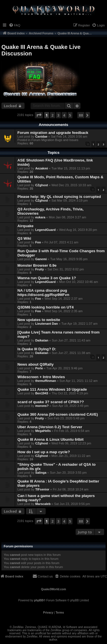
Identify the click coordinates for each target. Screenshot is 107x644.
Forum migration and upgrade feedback (53, 133)
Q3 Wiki (24, 238)
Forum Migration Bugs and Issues (55, 140)
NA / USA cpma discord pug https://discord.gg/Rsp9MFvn (43, 293)
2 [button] (52, 115)
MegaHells (43, 431)
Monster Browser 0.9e (37, 265)
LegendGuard (45, 230)
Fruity (40, 269)
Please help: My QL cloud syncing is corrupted (59, 197)
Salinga (41, 473)
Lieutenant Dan (46, 324)
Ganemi (41, 259)
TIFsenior (42, 489)
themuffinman (46, 381)
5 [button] (70, 115)
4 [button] (64, 115)
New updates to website (39, 320)
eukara (40, 217)
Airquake (25, 226)
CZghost (42, 185)
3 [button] (58, 115)
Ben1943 (42, 393)
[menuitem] (15, 25)
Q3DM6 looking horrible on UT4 (46, 307)
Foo (38, 242)
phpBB (39, 600)
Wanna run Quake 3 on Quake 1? (47, 278)
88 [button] (81, 115)
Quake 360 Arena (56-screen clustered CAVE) (58, 414)
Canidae (41, 136)
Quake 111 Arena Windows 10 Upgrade (52, 389)
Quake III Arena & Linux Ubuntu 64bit (51, 439)
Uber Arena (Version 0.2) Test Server (50, 427)
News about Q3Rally (36, 364)
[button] (39, 115)
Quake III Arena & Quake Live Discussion (41, 50)
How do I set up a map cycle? (44, 452)
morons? (42, 406)
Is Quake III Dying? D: (37, 349)
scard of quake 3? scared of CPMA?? (51, 402)
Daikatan (42, 340)
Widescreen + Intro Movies (41, 377)
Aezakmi (42, 168)
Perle (39, 368)
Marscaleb (43, 504)
